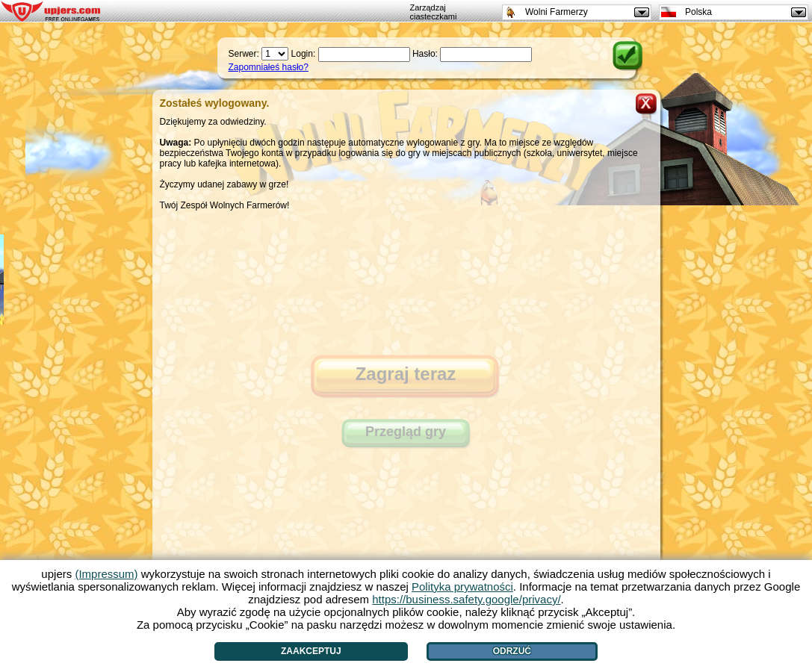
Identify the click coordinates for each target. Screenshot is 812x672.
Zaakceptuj (311, 651)
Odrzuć (512, 651)
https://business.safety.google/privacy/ (466, 599)
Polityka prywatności (462, 587)
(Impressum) (106, 574)
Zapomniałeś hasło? (269, 67)
